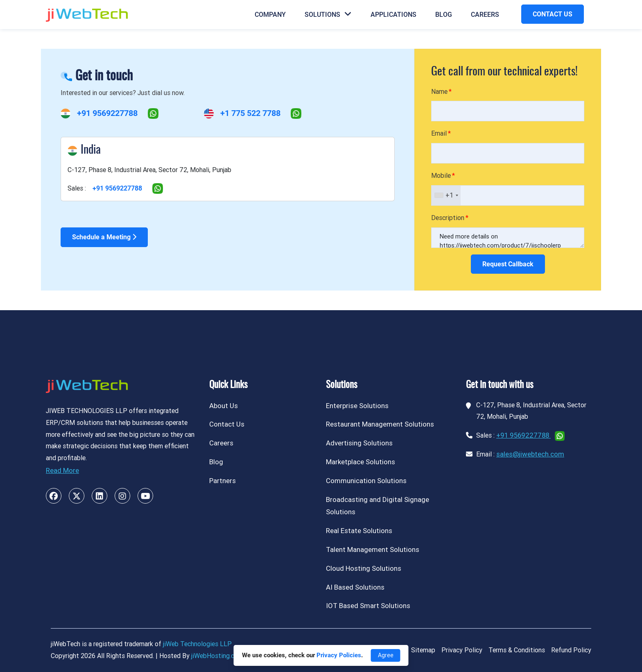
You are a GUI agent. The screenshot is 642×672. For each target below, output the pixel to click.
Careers (485, 15)
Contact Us (227, 424)
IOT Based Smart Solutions (368, 606)
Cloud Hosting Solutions (364, 568)
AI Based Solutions (355, 587)
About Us (224, 406)
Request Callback (508, 264)
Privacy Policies (339, 655)
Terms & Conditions (517, 650)
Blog (444, 15)
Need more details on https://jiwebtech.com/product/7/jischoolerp (508, 238)
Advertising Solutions (359, 443)
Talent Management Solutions (373, 549)
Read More (62, 470)
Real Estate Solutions (359, 531)
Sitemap (423, 650)
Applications (393, 15)
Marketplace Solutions (361, 462)
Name (439, 92)
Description (448, 218)
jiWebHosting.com (217, 656)
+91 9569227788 (107, 113)
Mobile (441, 176)
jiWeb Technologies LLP (197, 644)
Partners (223, 481)
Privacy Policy (462, 650)
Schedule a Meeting (104, 237)
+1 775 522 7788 (250, 113)
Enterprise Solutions (357, 406)
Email (439, 133)
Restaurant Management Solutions (380, 424)
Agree (386, 655)
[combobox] (446, 195)
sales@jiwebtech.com (530, 454)
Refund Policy (571, 650)
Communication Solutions (366, 481)
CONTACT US (553, 14)
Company (270, 15)
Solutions (328, 14)
